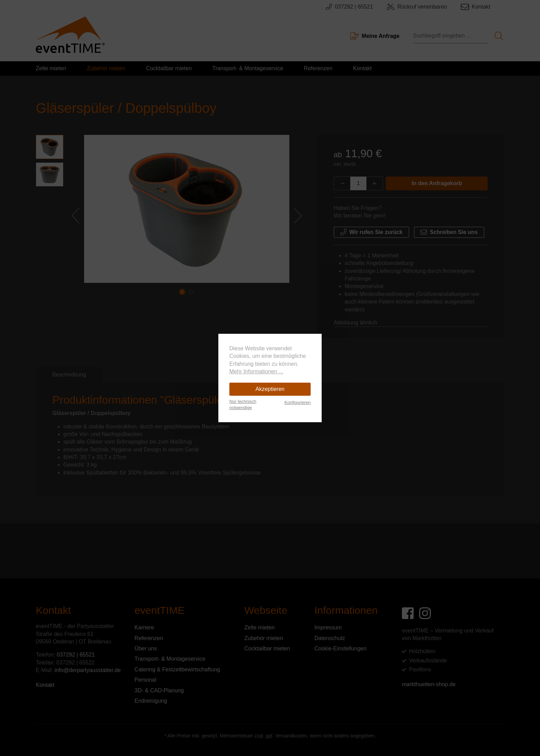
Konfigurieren (298, 402)
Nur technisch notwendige (243, 404)
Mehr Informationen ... (256, 371)
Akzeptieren (270, 389)
